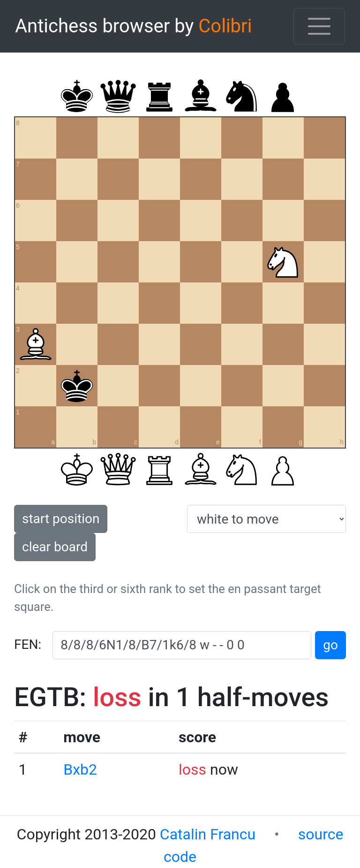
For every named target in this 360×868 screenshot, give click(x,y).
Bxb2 (80, 769)
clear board (55, 547)
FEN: (28, 644)
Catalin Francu (208, 834)
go (330, 645)
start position (61, 519)
